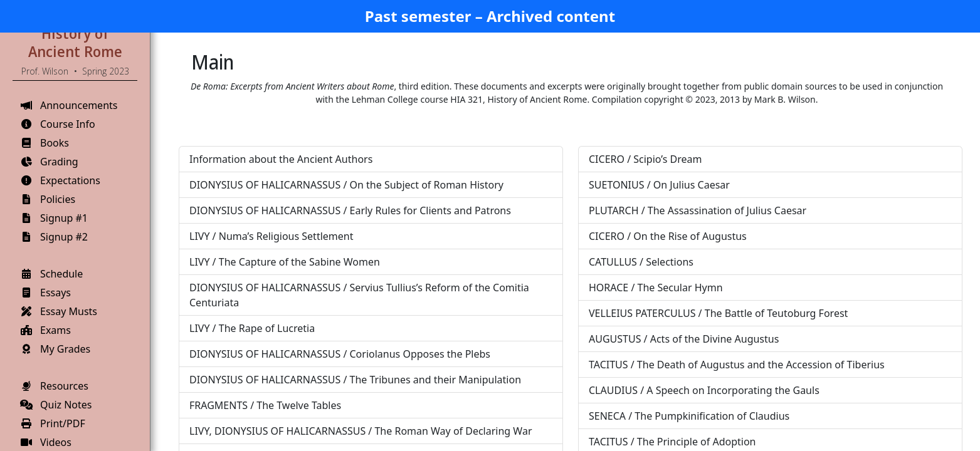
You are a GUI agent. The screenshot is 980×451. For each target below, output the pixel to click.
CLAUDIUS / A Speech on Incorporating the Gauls (704, 390)
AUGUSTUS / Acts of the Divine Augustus (684, 339)
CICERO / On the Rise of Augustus (668, 236)
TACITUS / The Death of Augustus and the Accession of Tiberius (737, 365)
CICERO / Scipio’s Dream (645, 159)
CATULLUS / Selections (641, 262)
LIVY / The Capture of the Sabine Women (285, 262)
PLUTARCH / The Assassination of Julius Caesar (698, 210)
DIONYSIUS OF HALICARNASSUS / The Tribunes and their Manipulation (355, 380)
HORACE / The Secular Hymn (656, 288)
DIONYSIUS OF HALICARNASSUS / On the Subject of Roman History (346, 185)
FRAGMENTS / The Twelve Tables (265, 405)
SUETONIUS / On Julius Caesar (659, 185)
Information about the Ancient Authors (281, 159)
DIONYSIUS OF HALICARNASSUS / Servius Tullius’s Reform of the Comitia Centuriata (359, 295)
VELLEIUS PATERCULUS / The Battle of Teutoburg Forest (718, 313)
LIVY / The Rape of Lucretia (252, 328)
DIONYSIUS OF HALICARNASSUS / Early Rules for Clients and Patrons (350, 210)
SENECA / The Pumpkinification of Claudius (689, 416)
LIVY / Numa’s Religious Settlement (271, 236)
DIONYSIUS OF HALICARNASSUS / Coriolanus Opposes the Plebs (340, 354)
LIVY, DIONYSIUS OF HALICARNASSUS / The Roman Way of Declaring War (361, 431)
